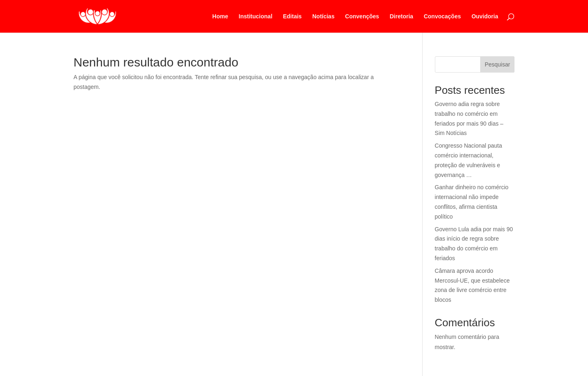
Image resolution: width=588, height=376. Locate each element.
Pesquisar (497, 64)
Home (220, 17)
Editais (292, 17)
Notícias (323, 17)
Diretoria (401, 17)
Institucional (256, 17)
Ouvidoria (485, 17)
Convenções (362, 17)
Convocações (442, 17)
